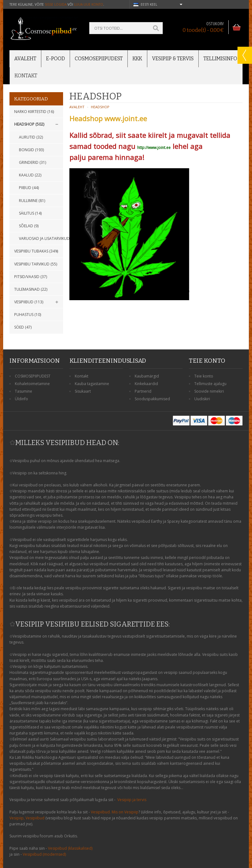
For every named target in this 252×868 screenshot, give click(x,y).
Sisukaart (83, 391)
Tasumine (23, 391)
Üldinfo (21, 399)
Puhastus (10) (28, 315)
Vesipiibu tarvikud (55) (36, 264)
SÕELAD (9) (29, 226)
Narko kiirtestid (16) (34, 112)
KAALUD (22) (30, 175)
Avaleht (25, 59)
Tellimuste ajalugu (210, 384)
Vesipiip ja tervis (132, 800)
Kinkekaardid (146, 384)
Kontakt (26, 76)
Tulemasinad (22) (31, 289)
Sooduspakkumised (152, 399)
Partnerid (143, 391)
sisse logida (56, 4)
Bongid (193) (31, 150)
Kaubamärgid (147, 376)
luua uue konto (89, 4)
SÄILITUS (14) (30, 213)
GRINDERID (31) (32, 162)
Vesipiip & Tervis (173, 59)
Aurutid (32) (31, 137)
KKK (137, 59)
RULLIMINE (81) (32, 201)
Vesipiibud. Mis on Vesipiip (115, 812)
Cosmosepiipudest (99, 59)
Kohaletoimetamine (32, 384)
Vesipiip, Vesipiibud (27, 818)
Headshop (100, 107)
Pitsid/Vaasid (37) (31, 277)
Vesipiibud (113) (29, 302)
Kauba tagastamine (92, 384)
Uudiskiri (202, 399)
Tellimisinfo (220, 59)
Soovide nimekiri (209, 391)
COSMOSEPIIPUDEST (33, 376)
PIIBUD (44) (29, 188)
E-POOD (56, 59)
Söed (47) (23, 327)
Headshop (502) (29, 124)
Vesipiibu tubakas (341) (36, 251)
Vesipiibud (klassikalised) (70, 848)
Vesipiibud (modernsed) (44, 854)
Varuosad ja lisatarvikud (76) (41, 238)
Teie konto (204, 376)
